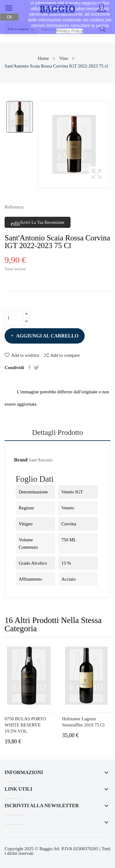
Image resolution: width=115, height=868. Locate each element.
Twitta (36, 368)
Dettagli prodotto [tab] (58, 432)
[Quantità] (14, 318)
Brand (21, 460)
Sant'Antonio (41, 460)
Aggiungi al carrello (47, 336)
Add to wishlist (22, 355)
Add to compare (62, 355)
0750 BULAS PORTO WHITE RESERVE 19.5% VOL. (25, 725)
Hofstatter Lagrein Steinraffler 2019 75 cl (83, 722)
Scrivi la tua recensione (38, 223)
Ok (10, 17)
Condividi (30, 368)
